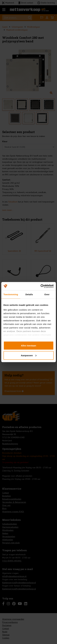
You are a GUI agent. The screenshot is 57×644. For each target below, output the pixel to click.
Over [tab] (47, 294)
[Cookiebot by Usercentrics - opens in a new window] (41, 286)
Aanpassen (29, 355)
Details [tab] (29, 294)
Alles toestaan (29, 346)
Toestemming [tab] (11, 294)
